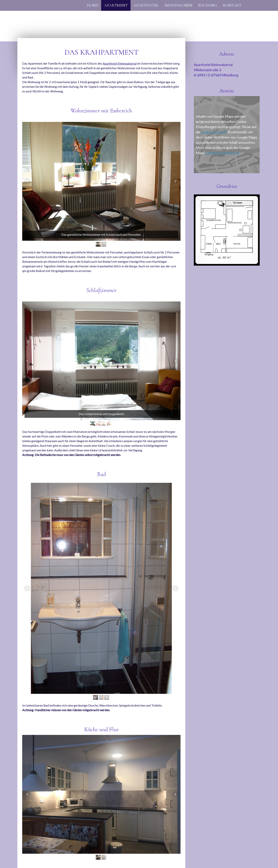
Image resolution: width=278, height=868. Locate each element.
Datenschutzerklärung (222, 153)
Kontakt (232, 5)
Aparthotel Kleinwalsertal (120, 63)
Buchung (208, 5)
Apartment (116, 5)
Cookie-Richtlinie (214, 132)
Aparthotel (146, 5)
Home (92, 5)
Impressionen (178, 5)
